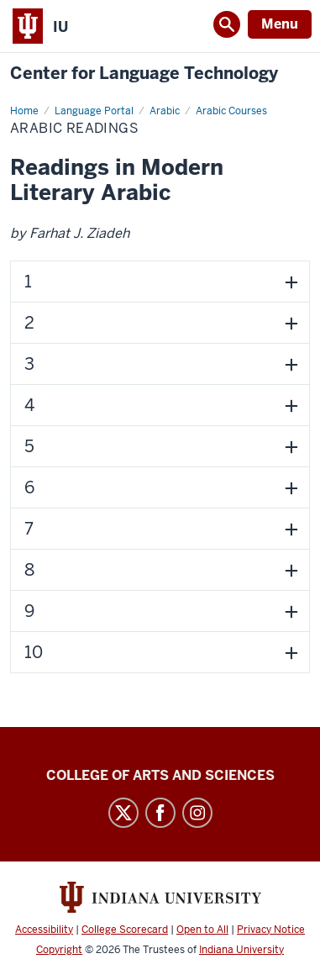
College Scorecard (125, 930)
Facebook (160, 813)
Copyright (59, 950)
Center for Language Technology (144, 74)
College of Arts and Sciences (160, 775)
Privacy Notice (271, 930)
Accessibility (44, 930)
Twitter (123, 813)
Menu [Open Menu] (280, 24)
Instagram (197, 813)
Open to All (202, 930)
